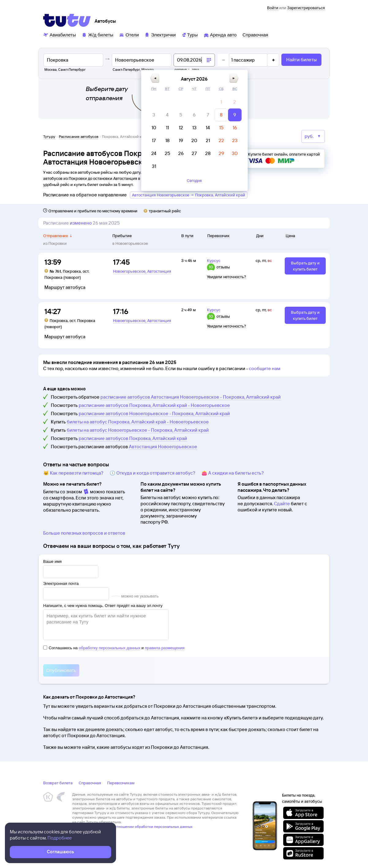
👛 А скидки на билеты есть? (233, 473)
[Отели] (129, 34)
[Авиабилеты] (60, 34)
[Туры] (190, 34)
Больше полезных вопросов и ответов (84, 533)
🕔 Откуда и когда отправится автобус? (152, 473)
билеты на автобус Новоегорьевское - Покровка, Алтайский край (138, 430)
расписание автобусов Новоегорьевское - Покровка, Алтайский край (154, 413)
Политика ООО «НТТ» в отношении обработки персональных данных (132, 826)
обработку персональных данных (109, 648)
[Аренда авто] (220, 34)
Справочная (90, 783)
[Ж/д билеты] (98, 34)
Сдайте (282, 504)
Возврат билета (58, 783)
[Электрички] (160, 34)
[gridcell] (221, 102)
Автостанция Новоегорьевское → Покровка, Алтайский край (189, 195)
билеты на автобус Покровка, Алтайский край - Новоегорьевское (138, 422)
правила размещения (165, 648)
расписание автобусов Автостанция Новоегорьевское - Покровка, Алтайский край (191, 397)
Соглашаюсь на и (114, 648)
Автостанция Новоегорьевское (163, 447)
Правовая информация (92, 831)
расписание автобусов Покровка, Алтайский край (133, 438)
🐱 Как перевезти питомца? (73, 473)
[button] (155, 78)
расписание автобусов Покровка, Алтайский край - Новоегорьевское (154, 405)
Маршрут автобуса (65, 287)
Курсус (214, 260)
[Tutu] (67, 20)
